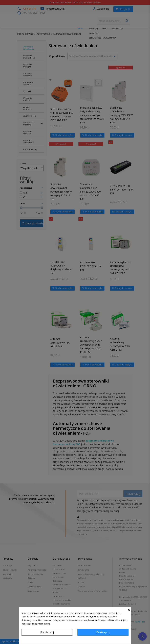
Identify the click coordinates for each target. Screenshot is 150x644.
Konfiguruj (47, 632)
